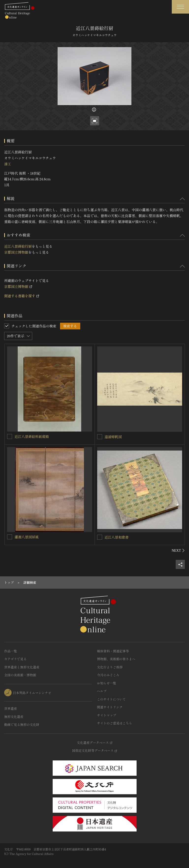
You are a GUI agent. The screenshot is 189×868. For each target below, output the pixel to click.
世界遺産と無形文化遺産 (22, 667)
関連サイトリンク (110, 707)
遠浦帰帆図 (113, 437)
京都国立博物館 (16, 252)
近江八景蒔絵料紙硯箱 (32, 436)
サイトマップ (107, 715)
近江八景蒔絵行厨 (18, 246)
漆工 (8, 164)
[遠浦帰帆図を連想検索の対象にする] (100, 437)
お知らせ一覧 (107, 683)
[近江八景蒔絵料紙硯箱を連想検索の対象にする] (10, 436)
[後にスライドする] (178, 550)
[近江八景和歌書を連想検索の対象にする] (100, 537)
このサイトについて (111, 699)
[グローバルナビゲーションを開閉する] (180, 7)
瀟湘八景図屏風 (27, 537)
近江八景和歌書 (117, 537)
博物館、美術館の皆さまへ (116, 659)
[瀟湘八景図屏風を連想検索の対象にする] (10, 537)
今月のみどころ (108, 675)
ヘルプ (102, 691)
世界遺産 (11, 708)
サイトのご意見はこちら (115, 723)
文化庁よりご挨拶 (110, 667)
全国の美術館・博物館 (20, 675)
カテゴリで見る (15, 659)
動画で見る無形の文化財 (22, 725)
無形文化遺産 (14, 717)
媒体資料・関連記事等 (113, 651)
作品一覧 (11, 651)
